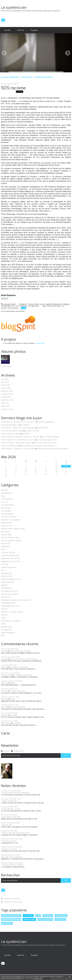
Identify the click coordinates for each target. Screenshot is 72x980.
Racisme (4, 609)
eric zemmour (60, 919)
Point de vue (6, 597)
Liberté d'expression (9, 567)
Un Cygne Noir (7, 630)
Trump (4, 624)
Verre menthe (43, 428)
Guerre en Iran (6, 825)
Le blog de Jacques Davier (47, 440)
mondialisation (7, 588)
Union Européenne (8, 633)
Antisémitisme (6, 493)
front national (13, 308)
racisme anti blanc (54, 306)
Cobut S (4, 691)
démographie (7, 923)
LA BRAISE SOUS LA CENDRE (12, 865)
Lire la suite (40, 343)
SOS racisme (13, 88)
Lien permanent (8, 304)
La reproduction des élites (11, 817)
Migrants (4, 585)
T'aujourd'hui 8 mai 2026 (10, 434)
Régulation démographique (44, 77)
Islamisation (6, 547)
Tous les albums (6, 367)
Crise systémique (7, 505)
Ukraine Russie (7, 627)
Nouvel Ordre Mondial (9, 594)
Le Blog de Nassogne (51, 437)
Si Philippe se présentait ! (20, 667)
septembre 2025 (7, 400)
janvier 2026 (6, 388)
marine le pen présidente (11, 916)
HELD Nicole (6, 723)
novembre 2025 (7, 394)
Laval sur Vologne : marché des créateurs (17, 443)
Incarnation (26, 425)
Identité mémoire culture (10, 538)
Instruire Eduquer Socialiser (11, 541)
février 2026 (6, 385)
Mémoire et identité (18, 707)
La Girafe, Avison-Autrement (46, 443)
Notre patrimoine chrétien (20, 651)
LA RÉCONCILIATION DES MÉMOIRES (15, 793)
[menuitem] (7, 30)
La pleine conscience (9, 849)
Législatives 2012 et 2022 (11, 558)
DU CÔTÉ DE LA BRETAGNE (12, 431)
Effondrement (6, 523)
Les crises (5, 564)
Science (4, 618)
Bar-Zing (26, 434)
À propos (34, 30)
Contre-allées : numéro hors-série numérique (18, 428)
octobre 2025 (6, 397)
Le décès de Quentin (9, 841)
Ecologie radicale (7, 514)
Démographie (6, 511)
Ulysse (13, 699)
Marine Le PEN (7, 576)
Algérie (13, 683)
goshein (4, 651)
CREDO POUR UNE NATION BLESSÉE (15, 833)
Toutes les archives (7, 409)
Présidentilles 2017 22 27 (10, 606)
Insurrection (6, 544)
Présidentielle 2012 (8, 603)
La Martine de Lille (8, 553)
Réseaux (4, 615)
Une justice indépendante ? (10, 77)
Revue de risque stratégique (11, 857)
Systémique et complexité (11, 621)
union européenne (45, 919)
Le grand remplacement (10, 555)
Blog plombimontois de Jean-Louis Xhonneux (38, 446)
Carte (5, 733)
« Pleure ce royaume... (9, 801)
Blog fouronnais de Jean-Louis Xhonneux (53, 449)
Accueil (7, 30)
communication (7, 499)
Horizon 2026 (6, 535)
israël (38, 916)
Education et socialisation (11, 520)
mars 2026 (5, 382)
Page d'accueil (27, 77)
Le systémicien (14, 7)
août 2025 (5, 403)
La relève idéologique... (10, 425)
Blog (3, 496)
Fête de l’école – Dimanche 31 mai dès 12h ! (18, 449)
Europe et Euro (7, 526)
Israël (3, 549)
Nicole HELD (6, 675)
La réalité (14, 715)
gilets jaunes (6, 532)
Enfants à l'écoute (32, 431)
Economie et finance (9, 517)
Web (3, 636)
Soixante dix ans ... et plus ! (11, 809)
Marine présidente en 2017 (11, 579)
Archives (21, 30)
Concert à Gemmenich (9, 446)
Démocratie (6, 508)
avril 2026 (5, 379)
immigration (48, 916)
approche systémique (11, 919)
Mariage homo (7, 573)
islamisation (28, 916)
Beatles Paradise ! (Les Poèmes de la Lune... (18, 440)
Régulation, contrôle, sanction (12, 612)
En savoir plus (38, 978)
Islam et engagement (46, 422)
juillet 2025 (5, 406)
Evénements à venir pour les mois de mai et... (18, 422)
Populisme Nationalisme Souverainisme (16, 600)
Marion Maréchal (7, 582)
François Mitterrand (18, 691)
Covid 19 (4, 502)
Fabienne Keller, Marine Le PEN (13, 529)
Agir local (4, 490)
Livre (3, 570)
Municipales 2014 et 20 (10, 591)
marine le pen (29, 919)
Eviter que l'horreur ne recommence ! (24, 659)
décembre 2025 (7, 391)
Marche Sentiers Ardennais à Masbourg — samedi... (20, 437)
